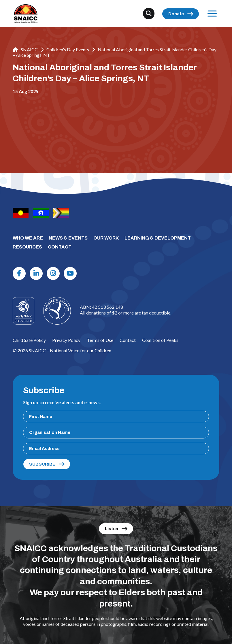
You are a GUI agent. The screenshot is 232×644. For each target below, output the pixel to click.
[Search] (149, 14)
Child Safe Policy (29, 340)
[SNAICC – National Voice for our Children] (26, 14)
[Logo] (57, 311)
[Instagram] (53, 273)
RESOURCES (27, 247)
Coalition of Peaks (160, 340)
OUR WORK (106, 238)
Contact (128, 340)
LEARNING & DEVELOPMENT (158, 238)
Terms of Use (100, 340)
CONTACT (60, 247)
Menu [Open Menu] (211, 13)
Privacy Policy (66, 340)
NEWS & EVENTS (68, 238)
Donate (176, 14)
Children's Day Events (68, 49)
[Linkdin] (36, 273)
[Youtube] (70, 273)
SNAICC (25, 49)
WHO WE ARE (28, 238)
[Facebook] (19, 273)
